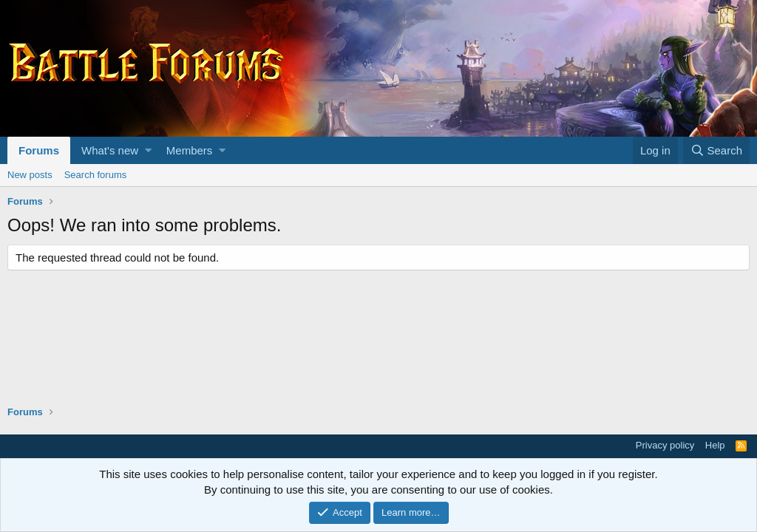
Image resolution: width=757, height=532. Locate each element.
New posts (30, 175)
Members (190, 150)
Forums (39, 150)
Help (715, 445)
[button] (148, 150)
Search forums (96, 175)
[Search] (716, 150)
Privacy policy (665, 445)
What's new (110, 150)
